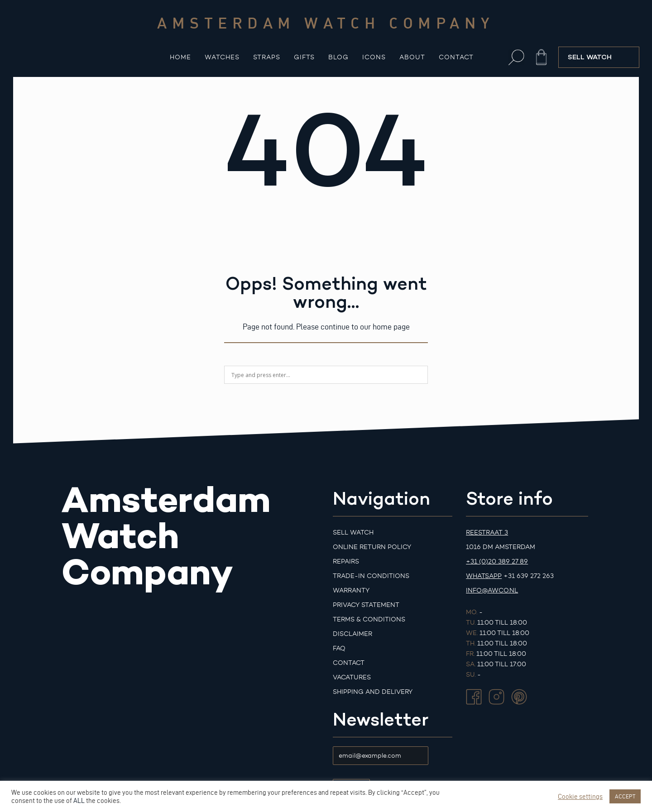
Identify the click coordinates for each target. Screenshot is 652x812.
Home (180, 57)
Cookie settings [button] (580, 797)
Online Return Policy (372, 547)
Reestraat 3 (487, 533)
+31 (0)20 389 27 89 (497, 561)
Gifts (304, 57)
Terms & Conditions (369, 619)
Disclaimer (352, 634)
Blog (338, 57)
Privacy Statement (366, 605)
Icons (374, 57)
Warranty (351, 590)
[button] (516, 57)
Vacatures (352, 677)
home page (391, 327)
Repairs (346, 561)
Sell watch (353, 533)
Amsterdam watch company (326, 23)
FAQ (339, 648)
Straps (267, 57)
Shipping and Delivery (373, 692)
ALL (79, 801)
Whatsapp (484, 576)
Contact (456, 57)
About (412, 57)
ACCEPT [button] (625, 796)
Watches (222, 57)
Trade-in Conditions (371, 576)
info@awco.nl (492, 590)
